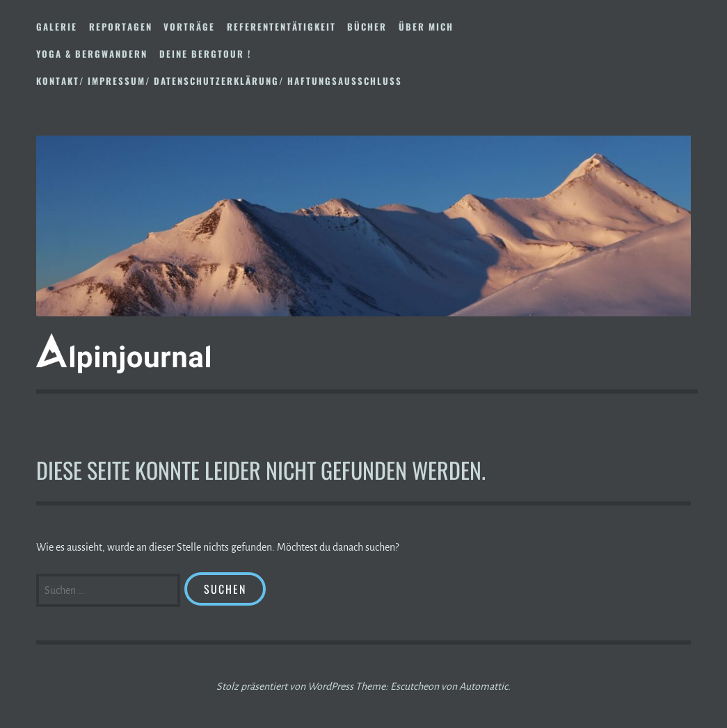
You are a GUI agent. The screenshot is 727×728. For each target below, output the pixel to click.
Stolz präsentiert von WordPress (285, 686)
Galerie (57, 26)
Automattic (484, 686)
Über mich (426, 26)
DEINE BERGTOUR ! (205, 54)
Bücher (367, 26)
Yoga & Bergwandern (92, 54)
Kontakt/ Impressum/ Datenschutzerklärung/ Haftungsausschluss (219, 81)
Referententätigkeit (281, 26)
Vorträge (189, 26)
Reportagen (121, 26)
